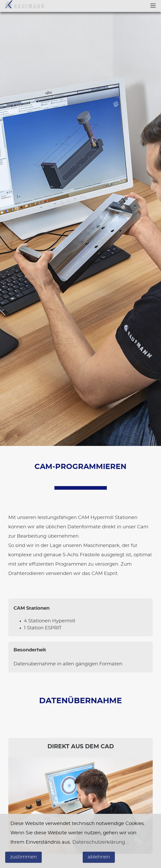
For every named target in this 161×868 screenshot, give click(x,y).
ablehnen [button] (99, 857)
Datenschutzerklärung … (101, 842)
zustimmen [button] (23, 857)
